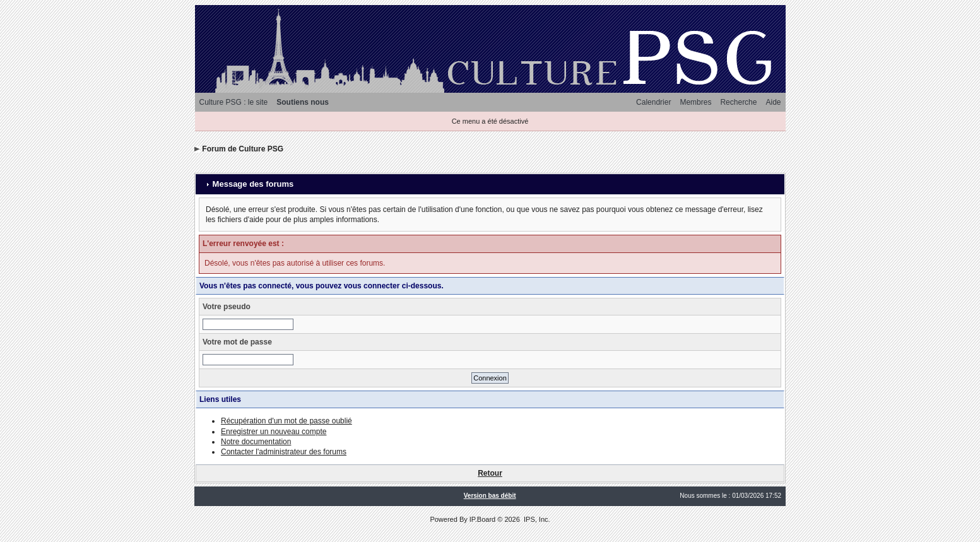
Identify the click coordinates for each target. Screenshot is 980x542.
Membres (695, 102)
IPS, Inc (536, 519)
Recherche (738, 102)
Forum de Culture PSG (243, 149)
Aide (773, 102)
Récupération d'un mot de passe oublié (286, 421)
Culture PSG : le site (234, 102)
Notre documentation (256, 442)
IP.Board (482, 519)
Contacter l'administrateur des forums (284, 452)
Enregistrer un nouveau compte (274, 432)
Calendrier (653, 102)
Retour (490, 473)
